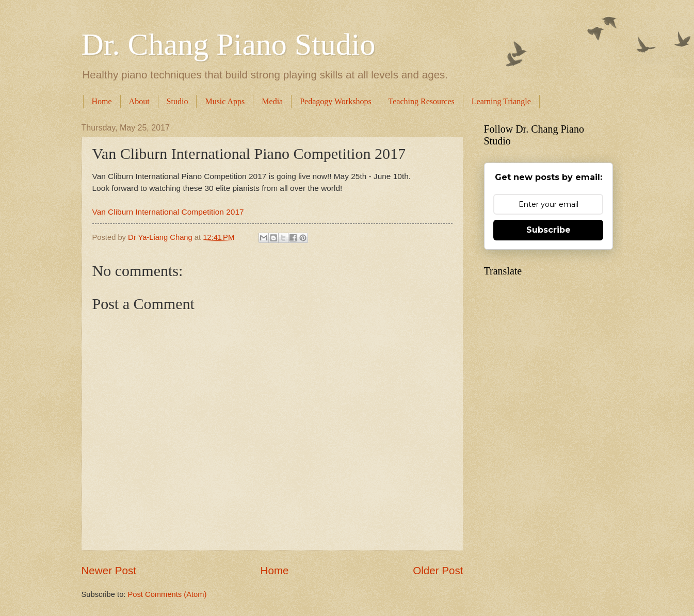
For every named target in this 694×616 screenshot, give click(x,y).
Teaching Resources (422, 101)
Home (102, 101)
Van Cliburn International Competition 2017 (168, 212)
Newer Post (109, 570)
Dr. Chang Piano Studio (229, 44)
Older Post (438, 570)
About (139, 101)
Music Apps (225, 101)
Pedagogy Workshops (335, 101)
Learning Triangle (501, 101)
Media (272, 101)
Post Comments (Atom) (167, 594)
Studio (177, 101)
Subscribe (548, 230)
